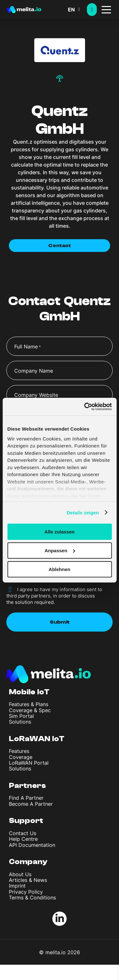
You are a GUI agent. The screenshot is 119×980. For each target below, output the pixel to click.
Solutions (20, 722)
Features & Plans (29, 704)
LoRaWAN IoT (37, 739)
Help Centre (23, 839)
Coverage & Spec (30, 710)
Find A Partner (26, 798)
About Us (20, 874)
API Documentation (32, 845)
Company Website (36, 395)
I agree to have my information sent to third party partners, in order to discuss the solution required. (54, 596)
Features (19, 751)
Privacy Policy (26, 892)
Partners (27, 786)
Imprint (17, 886)
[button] (77, 10)
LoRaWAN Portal (29, 763)
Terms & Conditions (32, 898)
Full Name (28, 347)
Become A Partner (31, 804)
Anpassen (60, 551)
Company (28, 862)
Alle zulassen (60, 532)
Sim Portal (21, 716)
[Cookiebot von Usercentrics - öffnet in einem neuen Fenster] (85, 406)
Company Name (34, 371)
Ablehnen (59, 569)
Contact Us (23, 833)
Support (26, 821)
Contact (60, 246)
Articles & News (28, 880)
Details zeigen (83, 512)
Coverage (21, 757)
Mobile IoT (29, 692)
